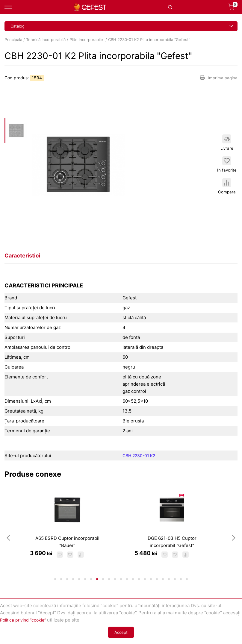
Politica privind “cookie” (25, 620)
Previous (8, 549)
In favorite (228, 164)
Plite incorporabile (87, 40)
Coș (233, 7)
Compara (228, 189)
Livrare (228, 140)
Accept (121, 632)
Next (234, 549)
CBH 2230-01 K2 (140, 456)
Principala (13, 40)
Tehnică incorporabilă (46, 40)
